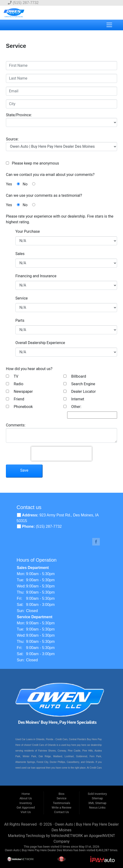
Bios (61, 794)
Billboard (75, 376)
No (29, 184)
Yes (13, 184)
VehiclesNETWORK (67, 836)
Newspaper (19, 391)
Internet (74, 399)
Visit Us (26, 812)
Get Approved (26, 808)
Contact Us (62, 812)
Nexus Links (97, 808)
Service (22, 298)
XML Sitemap (97, 803)
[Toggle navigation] (109, 25)
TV (12, 376)
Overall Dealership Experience (40, 343)
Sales (20, 254)
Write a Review (61, 808)
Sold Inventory (97, 794)
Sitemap (97, 798)
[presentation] (61, 454)
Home (26, 794)
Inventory (26, 803)
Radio (15, 384)
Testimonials (61, 803)
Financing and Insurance (36, 276)
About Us (26, 798)
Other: (72, 407)
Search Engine (79, 384)
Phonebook (19, 407)
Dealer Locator (80, 391)
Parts (20, 320)
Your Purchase (28, 231)
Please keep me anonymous (34, 163)
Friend (15, 399)
